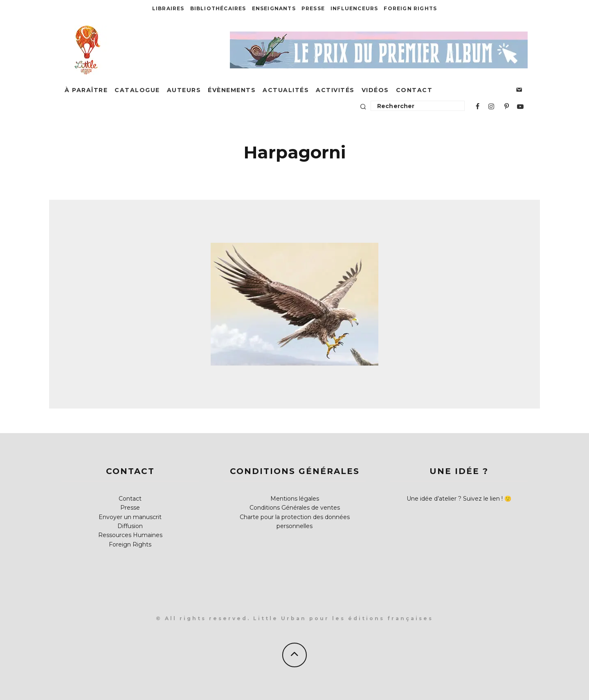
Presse (313, 8)
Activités (335, 90)
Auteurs (184, 90)
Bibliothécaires (218, 8)
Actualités (286, 90)
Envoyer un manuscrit (130, 517)
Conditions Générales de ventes (295, 508)
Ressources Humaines (130, 535)
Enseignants (274, 8)
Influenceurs (354, 8)
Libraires (168, 8)
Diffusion (130, 526)
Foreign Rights (410, 8)
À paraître (86, 90)
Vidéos (375, 90)
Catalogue (137, 90)
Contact (414, 90)
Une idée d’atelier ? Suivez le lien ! (455, 499)
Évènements (232, 90)
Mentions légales (295, 499)
